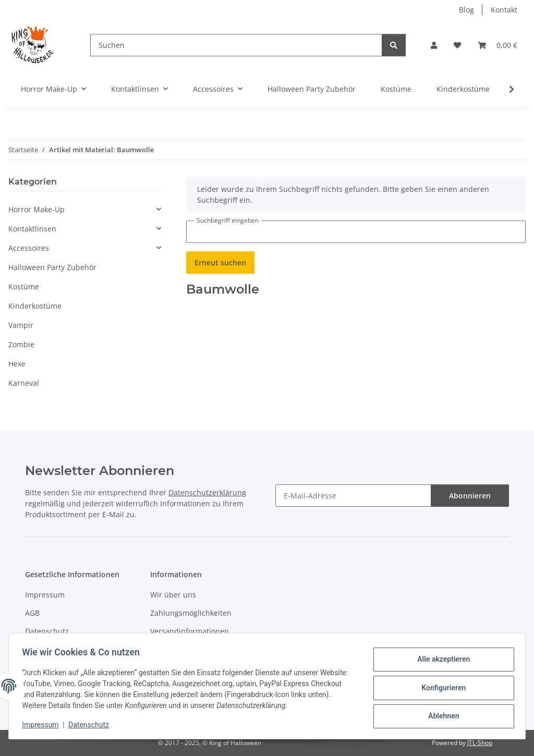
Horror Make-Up (37, 209)
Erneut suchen (220, 263)
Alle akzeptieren (440, 661)
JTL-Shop (480, 743)
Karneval (24, 383)
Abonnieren (470, 496)
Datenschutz (92, 725)
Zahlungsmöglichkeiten (191, 613)
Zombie (21, 344)
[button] (434, 45)
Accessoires (29, 248)
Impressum (44, 725)
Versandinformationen (190, 631)
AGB (32, 613)
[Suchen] (236, 45)
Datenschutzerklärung (207, 492)
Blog (466, 10)
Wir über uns (173, 595)
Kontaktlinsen (32, 229)
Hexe (17, 364)
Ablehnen (440, 715)
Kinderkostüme (35, 306)
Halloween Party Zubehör (52, 267)
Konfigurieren (440, 688)
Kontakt (504, 10)
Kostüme (24, 286)
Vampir (21, 325)
